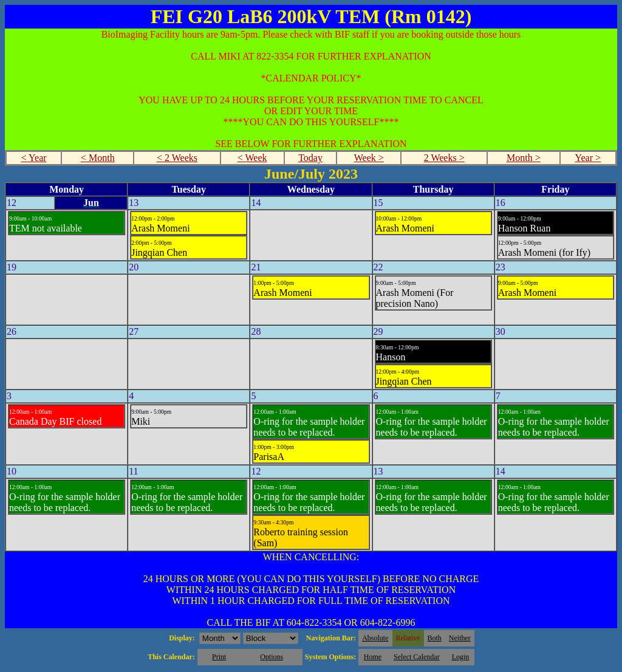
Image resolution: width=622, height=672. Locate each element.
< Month (98, 158)
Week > (369, 158)
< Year (34, 158)
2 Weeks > (444, 158)
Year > (588, 158)
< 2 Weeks (177, 158)
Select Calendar (417, 657)
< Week (252, 158)
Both (435, 638)
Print (219, 657)
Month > (524, 158)
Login (461, 657)
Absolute (375, 638)
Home (373, 657)
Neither (460, 638)
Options (272, 657)
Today (310, 158)
